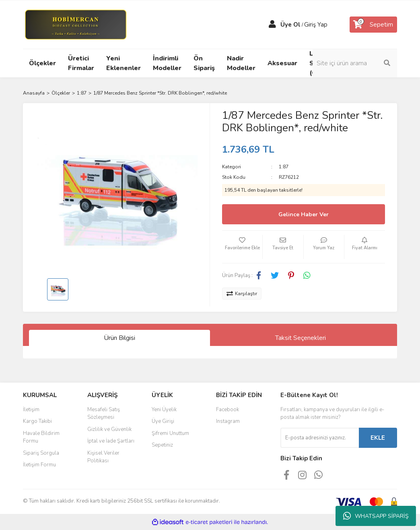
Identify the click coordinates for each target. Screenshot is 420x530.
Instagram (228, 421)
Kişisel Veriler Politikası (103, 457)
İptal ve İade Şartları (111, 441)
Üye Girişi (163, 421)
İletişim (31, 410)
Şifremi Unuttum (170, 433)
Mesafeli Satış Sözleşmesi (104, 414)
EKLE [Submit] (378, 438)
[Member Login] (272, 25)
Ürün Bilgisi (119, 338)
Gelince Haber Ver (304, 214)
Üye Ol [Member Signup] (290, 25)
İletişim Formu (39, 465)
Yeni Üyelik (164, 410)
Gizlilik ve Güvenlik (109, 429)
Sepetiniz (162, 445)
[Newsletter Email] (320, 438)
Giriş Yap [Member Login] (316, 25)
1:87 (284, 167)
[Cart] (373, 25)
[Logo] (75, 24)
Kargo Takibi (37, 421)
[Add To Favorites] (242, 247)
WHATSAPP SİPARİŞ (376, 516)
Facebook (227, 410)
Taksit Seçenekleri (301, 338)
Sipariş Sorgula (41, 453)
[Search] (355, 63)
